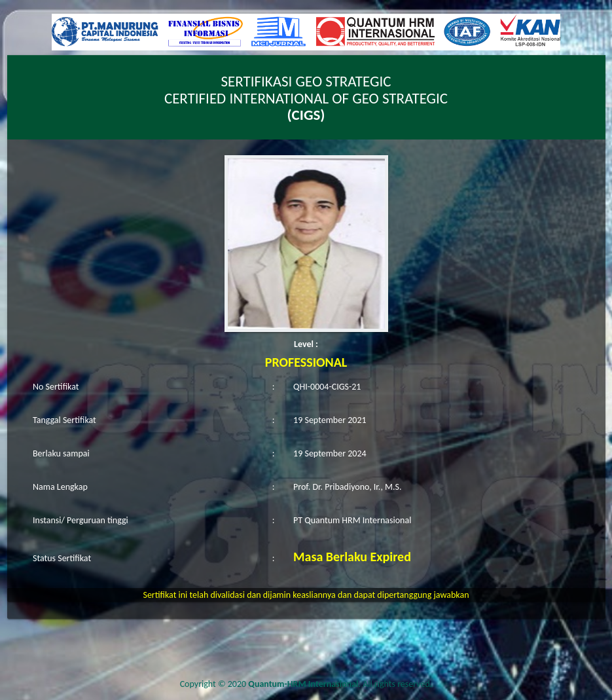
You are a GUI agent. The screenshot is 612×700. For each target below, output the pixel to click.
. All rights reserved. (340, 684)
